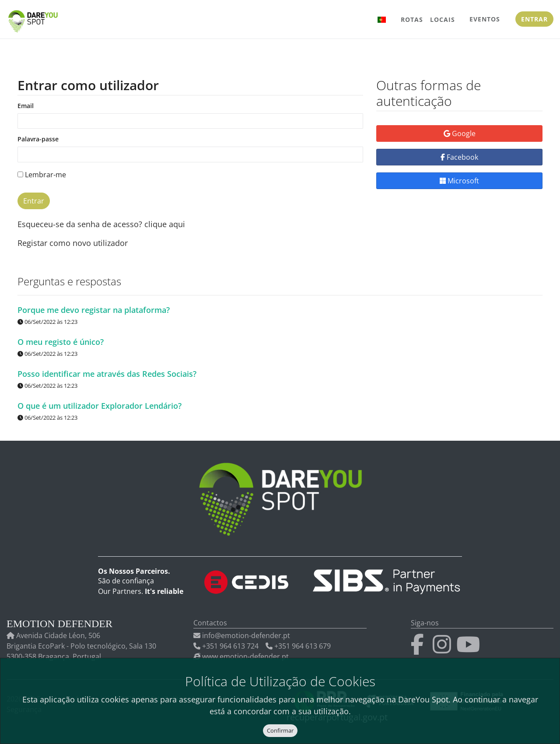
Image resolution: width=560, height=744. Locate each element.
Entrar (534, 19)
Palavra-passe (38, 139)
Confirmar (280, 730)
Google (460, 133)
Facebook (459, 157)
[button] (382, 19)
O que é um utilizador (100, 405)
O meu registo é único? (61, 341)
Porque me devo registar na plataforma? (94, 309)
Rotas (412, 19)
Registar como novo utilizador (73, 243)
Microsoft (459, 181)
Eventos (485, 19)
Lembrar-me (42, 175)
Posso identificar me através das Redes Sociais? (107, 373)
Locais (443, 19)
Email (26, 106)
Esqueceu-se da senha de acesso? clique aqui (101, 224)
